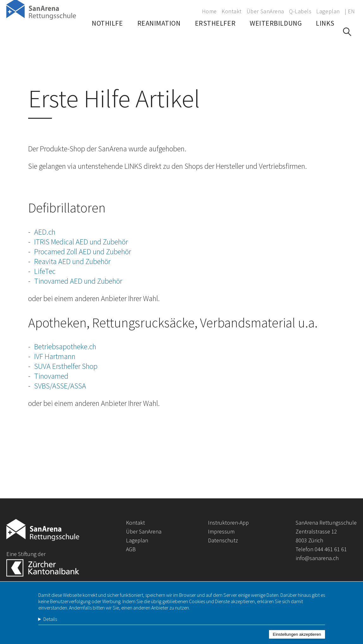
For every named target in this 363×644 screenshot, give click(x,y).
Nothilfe (107, 40)
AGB (131, 549)
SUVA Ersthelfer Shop (66, 366)
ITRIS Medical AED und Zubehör (81, 242)
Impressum (221, 531)
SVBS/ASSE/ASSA (60, 386)
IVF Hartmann (55, 356)
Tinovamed (51, 376)
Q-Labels (300, 11)
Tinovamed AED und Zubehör (78, 281)
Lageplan (328, 11)
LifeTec (45, 271)
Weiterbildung (276, 40)
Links (325, 40)
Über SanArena (265, 11)
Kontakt (232, 11)
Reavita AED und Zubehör (72, 261)
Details (50, 626)
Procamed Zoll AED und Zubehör (83, 252)
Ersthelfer (215, 40)
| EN (350, 11)
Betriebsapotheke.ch (65, 347)
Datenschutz (223, 540)
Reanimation (159, 40)
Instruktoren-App (228, 523)
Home (209, 11)
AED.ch (45, 232)
